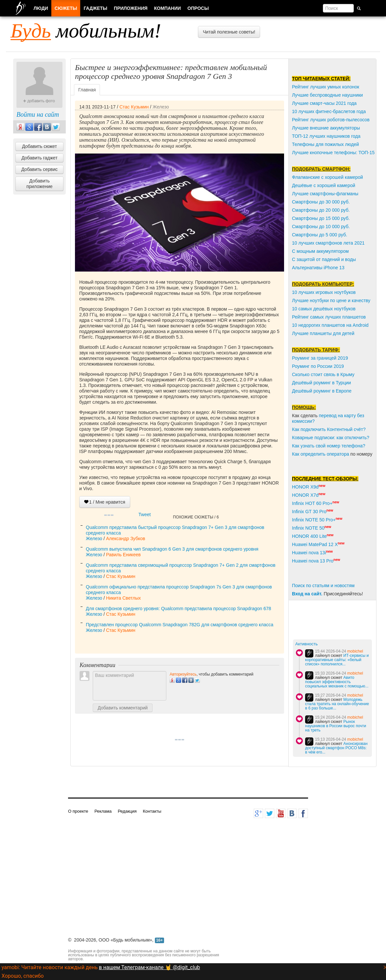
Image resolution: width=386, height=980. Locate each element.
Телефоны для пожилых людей (326, 144)
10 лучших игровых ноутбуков (324, 292)
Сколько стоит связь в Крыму (323, 374)
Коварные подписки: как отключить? (331, 438)
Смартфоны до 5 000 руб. (320, 235)
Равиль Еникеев (123, 555)
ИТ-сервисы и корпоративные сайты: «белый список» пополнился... (337, 660)
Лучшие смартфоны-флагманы (325, 194)
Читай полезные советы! (229, 32)
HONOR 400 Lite (309, 536)
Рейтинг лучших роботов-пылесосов (331, 120)
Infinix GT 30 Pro (309, 512)
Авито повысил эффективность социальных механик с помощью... (337, 682)
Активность (306, 644)
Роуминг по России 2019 (318, 366)
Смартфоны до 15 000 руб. (321, 218)
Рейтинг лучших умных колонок (326, 87)
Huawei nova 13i (309, 553)
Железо (161, 107)
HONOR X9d (305, 487)
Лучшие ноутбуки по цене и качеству (331, 300)
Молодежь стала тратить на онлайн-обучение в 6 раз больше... (337, 704)
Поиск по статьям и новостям (323, 586)
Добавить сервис (40, 169)
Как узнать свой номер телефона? (329, 446)
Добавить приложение (39, 184)
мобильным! (86, 31)
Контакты (152, 811)
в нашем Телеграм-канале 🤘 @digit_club (149, 967)
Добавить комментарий (123, 708)
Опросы (198, 8)
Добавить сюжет (39, 146)
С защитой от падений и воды (324, 259)
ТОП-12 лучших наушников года (326, 136)
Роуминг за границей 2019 (320, 358)
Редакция (127, 811)
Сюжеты (66, 8)
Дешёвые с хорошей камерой (324, 185)
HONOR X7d (305, 495)
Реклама (103, 811)
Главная (87, 90)
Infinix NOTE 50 (308, 528)
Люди (41, 8)
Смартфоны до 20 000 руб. (321, 210)
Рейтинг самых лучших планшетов (329, 317)
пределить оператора (326, 454)
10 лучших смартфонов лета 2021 (328, 243)
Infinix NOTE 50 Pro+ (314, 520)
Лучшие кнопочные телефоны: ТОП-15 (333, 153)
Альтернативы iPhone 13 (318, 268)
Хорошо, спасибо (23, 976)
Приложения (131, 8)
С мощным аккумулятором (320, 251)
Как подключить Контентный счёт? (329, 429)
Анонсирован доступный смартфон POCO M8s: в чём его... (336, 748)
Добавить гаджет (39, 158)
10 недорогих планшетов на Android (330, 325)
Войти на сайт (38, 114)
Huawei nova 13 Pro (313, 561)
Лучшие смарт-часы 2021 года (324, 103)
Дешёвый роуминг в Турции (321, 383)
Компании (168, 8)
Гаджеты (95, 8)
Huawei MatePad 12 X (315, 544)
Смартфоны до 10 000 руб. (321, 227)
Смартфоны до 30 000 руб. (321, 202)
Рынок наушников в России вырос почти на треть (336, 726)
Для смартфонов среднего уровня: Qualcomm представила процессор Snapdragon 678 (179, 609)
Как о (298, 454)
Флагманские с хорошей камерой (327, 177)
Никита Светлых (123, 598)
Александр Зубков (125, 538)
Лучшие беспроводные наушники (327, 95)
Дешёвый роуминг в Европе (322, 391)
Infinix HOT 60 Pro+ (312, 503)
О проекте (78, 811)
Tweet (145, 514)
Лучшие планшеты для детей (323, 333)
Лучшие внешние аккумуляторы (326, 128)
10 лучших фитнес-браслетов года (329, 111)
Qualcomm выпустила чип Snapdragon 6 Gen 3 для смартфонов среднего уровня (172, 549)
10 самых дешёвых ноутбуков (324, 309)
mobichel (355, 651)
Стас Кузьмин (134, 107)
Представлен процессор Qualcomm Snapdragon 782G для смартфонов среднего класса (180, 625)
